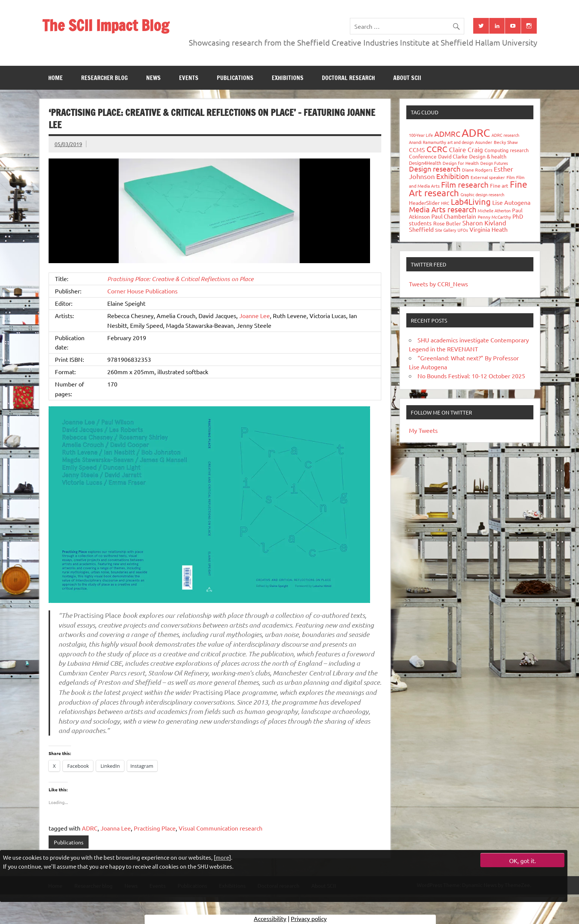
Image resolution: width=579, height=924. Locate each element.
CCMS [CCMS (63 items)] (417, 150)
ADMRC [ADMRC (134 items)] (447, 134)
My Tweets (423, 430)
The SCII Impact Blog (106, 25)
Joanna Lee (116, 828)
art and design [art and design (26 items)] (461, 142)
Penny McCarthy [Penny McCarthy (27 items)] (494, 217)
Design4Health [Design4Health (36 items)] (425, 163)
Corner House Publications (142, 291)
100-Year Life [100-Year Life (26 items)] (421, 135)
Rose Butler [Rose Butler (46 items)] (447, 223)
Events (189, 78)
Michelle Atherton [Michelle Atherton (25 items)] (494, 210)
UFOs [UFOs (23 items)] (463, 230)
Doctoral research (348, 78)
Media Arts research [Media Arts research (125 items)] (443, 209)
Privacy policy (309, 918)
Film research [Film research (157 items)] (465, 184)
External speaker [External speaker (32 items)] (488, 177)
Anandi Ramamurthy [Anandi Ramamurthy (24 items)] (427, 142)
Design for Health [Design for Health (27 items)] (461, 163)
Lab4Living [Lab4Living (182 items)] (471, 201)
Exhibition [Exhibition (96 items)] (453, 176)
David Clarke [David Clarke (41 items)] (453, 156)
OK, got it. (523, 860)
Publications (235, 78)
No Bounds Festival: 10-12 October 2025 (471, 376)
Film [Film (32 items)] (511, 177)
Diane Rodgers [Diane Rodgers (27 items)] (477, 170)
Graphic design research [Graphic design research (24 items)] (482, 194)
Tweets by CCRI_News (438, 284)
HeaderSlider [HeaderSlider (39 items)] (424, 203)
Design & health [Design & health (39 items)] (488, 156)
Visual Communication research (221, 828)
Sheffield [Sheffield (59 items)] (421, 229)
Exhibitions (288, 78)
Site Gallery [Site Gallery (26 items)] (446, 230)
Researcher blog (104, 78)
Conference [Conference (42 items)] (423, 156)
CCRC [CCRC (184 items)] (437, 149)
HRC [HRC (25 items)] (445, 203)
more (222, 857)
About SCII (407, 78)
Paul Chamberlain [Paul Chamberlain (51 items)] (454, 216)
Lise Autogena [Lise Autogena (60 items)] (511, 202)
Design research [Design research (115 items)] (435, 169)
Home (56, 78)
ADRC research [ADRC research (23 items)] (505, 135)
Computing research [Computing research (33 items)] (506, 150)
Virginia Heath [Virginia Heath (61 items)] (489, 229)
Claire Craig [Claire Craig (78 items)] (466, 149)
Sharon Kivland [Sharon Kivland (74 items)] (484, 223)
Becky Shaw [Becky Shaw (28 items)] (506, 142)
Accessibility (270, 918)
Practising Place (155, 828)
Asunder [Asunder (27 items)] (484, 142)
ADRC (90, 828)
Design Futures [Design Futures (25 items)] (494, 163)
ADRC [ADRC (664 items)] (476, 133)
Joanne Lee (255, 315)
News (153, 78)
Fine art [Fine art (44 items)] (499, 185)
